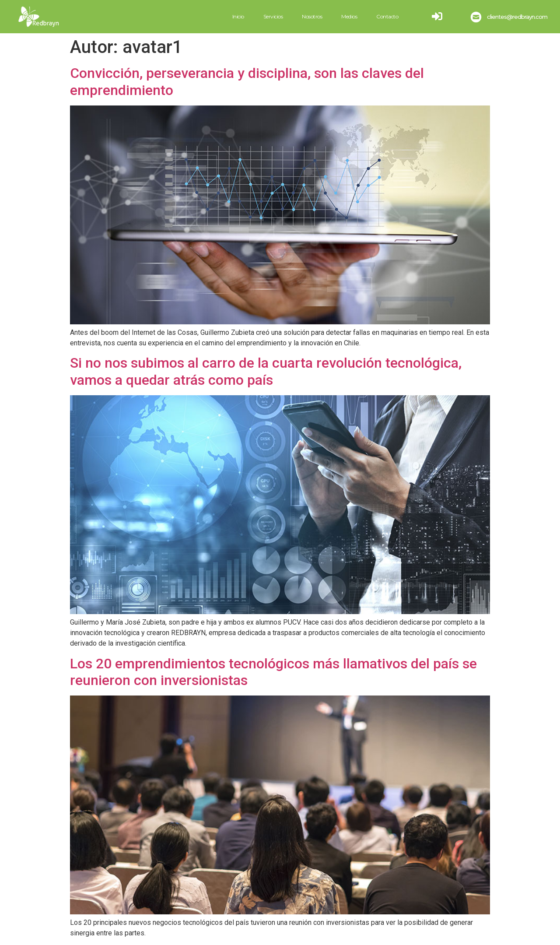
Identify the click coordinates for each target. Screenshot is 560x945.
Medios (349, 16)
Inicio (238, 16)
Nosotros (312, 16)
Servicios (273, 16)
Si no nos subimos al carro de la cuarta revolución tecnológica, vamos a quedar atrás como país (266, 371)
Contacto (387, 16)
